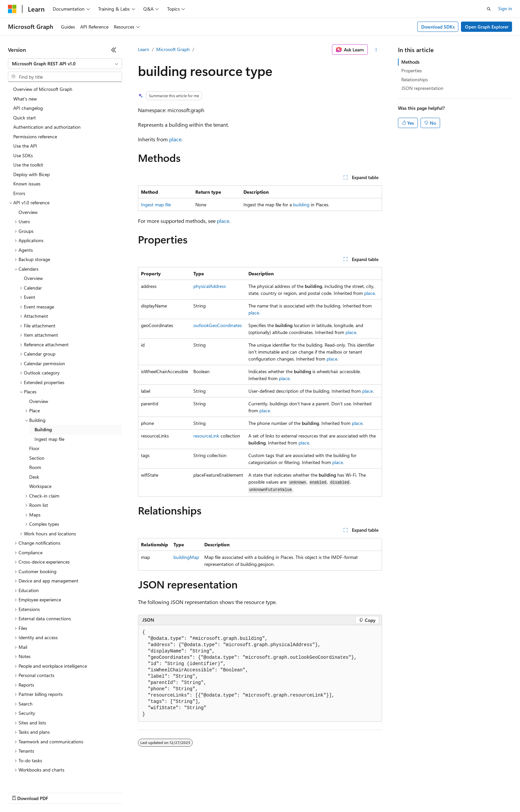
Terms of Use (242, 792)
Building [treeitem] (43, 390)
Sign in (505, 8)
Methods (410, 62)
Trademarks (275, 792)
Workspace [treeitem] (40, 447)
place (175, 139)
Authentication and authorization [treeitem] (47, 87)
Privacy (145, 792)
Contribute (119, 792)
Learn (144, 49)
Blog (90, 792)
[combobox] (65, 64)
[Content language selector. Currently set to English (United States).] (38, 776)
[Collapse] (114, 50)
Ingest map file (156, 204)
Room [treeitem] (35, 428)
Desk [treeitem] (34, 437)
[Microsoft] (12, 9)
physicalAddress (210, 286)
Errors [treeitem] (19, 154)
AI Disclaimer (21, 792)
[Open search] (489, 9)
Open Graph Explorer (487, 27)
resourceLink (206, 436)
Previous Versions (60, 792)
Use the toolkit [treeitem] (28, 125)
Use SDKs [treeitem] (23, 116)
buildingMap (186, 557)
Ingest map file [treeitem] (49, 400)
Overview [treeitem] (28, 173)
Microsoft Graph (173, 49)
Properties (412, 70)
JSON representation (422, 88)
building (301, 204)
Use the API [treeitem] (25, 106)
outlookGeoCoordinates (218, 325)
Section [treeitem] (37, 418)
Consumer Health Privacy (191, 792)
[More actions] (376, 50)
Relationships (415, 79)
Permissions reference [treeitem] (35, 97)
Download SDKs (438, 27)
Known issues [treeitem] (27, 144)
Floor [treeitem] (34, 409)
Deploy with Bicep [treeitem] (32, 135)
